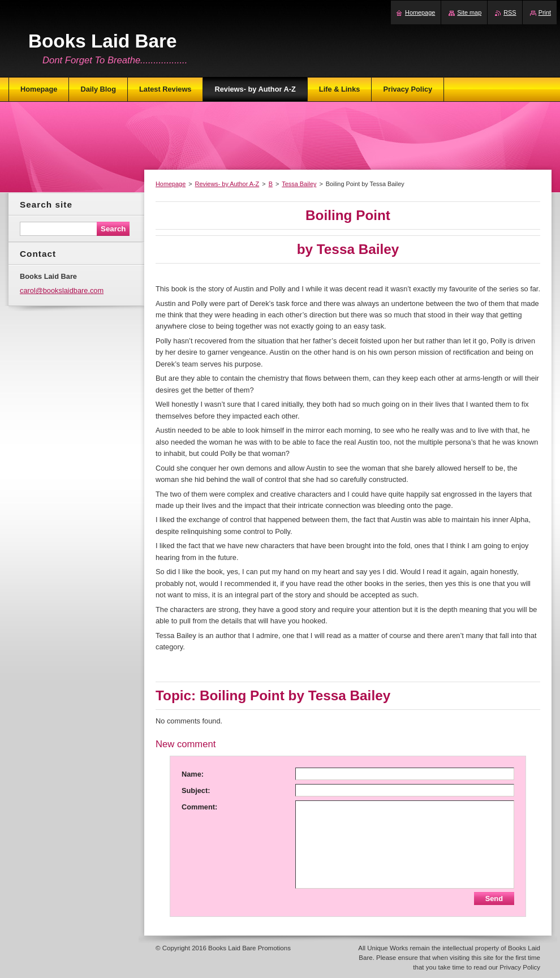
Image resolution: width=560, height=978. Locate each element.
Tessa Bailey (299, 184)
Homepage (171, 184)
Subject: (196, 790)
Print (545, 12)
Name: (193, 774)
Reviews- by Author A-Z (227, 184)
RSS (510, 12)
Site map (469, 12)
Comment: (199, 807)
